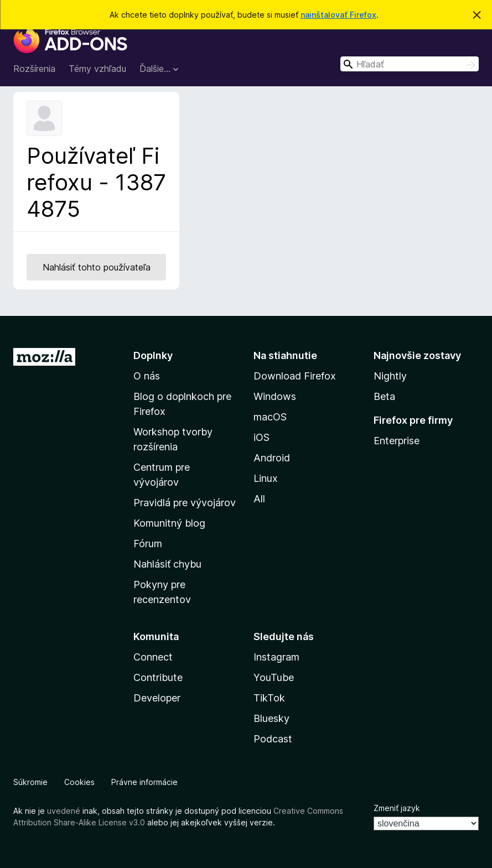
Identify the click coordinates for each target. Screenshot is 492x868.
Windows (275, 396)
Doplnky (153, 355)
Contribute (158, 677)
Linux (266, 478)
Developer (157, 698)
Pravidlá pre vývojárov (185, 503)
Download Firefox (295, 376)
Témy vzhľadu (97, 69)
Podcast (273, 739)
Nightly (390, 376)
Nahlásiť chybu (167, 564)
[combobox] (410, 64)
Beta (384, 396)
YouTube (274, 677)
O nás (147, 376)
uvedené (64, 811)
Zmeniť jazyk (397, 808)
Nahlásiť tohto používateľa (97, 267)
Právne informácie (144, 782)
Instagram (276, 657)
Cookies (79, 782)
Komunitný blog (169, 523)
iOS (261, 437)
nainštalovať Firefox (338, 15)
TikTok (269, 698)
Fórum (148, 544)
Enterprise (397, 441)
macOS (270, 417)
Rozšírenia (34, 69)
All (259, 499)
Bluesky (271, 718)
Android (272, 458)
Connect (153, 657)
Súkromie (30, 782)
